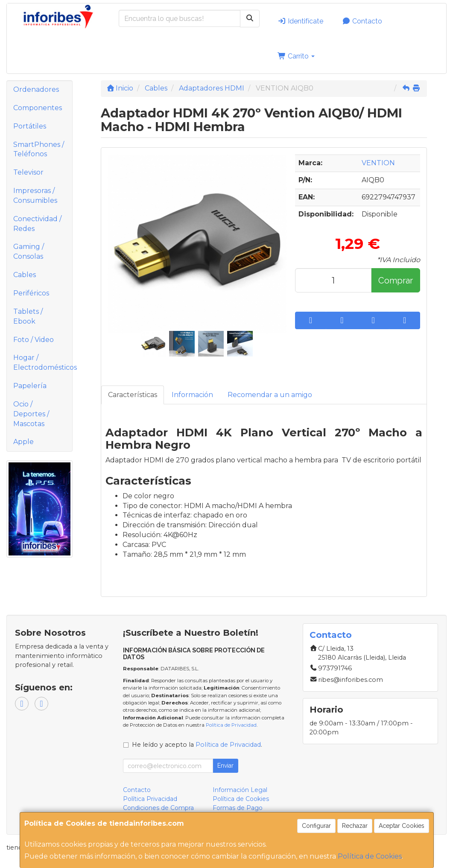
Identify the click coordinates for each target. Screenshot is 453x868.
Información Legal (240, 790)
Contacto (362, 21)
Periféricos (31, 293)
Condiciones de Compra (158, 808)
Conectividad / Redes (37, 224)
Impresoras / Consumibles (35, 196)
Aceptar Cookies (402, 826)
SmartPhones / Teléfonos (39, 149)
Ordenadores (36, 89)
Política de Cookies (370, 856)
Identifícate (300, 21)
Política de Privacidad (231, 725)
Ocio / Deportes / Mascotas (31, 414)
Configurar (316, 826)
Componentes (38, 108)
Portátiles (30, 126)
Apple (23, 442)
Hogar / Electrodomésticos (43, 362)
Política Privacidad (150, 799)
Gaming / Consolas (29, 251)
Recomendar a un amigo (270, 395)
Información (192, 395)
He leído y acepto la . (197, 745)
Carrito (296, 56)
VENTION (378, 163)
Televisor (28, 172)
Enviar (225, 766)
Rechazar (355, 826)
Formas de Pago (238, 808)
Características (133, 395)
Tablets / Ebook (28, 316)
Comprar (396, 281)
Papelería (30, 386)
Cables (25, 275)
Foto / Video (34, 340)
